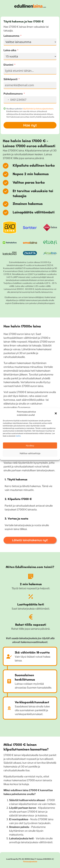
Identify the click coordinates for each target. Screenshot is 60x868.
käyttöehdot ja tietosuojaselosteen (38, 109)
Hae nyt (30, 125)
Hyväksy (30, 445)
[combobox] (7, 100)
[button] (56, 413)
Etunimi (8, 65)
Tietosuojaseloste (30, 862)
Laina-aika (10, 50)
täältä (18, 436)
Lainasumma (11, 36)
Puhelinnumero (13, 94)
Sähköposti (10, 79)
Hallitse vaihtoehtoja (30, 453)
